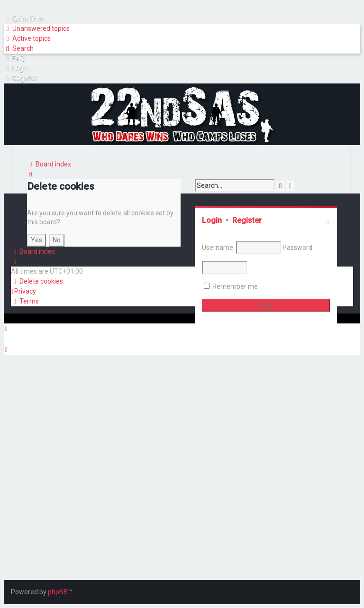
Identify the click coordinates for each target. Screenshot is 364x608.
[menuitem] (37, 29)
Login (212, 220)
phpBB (58, 592)
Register (247, 220)
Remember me (235, 286)
